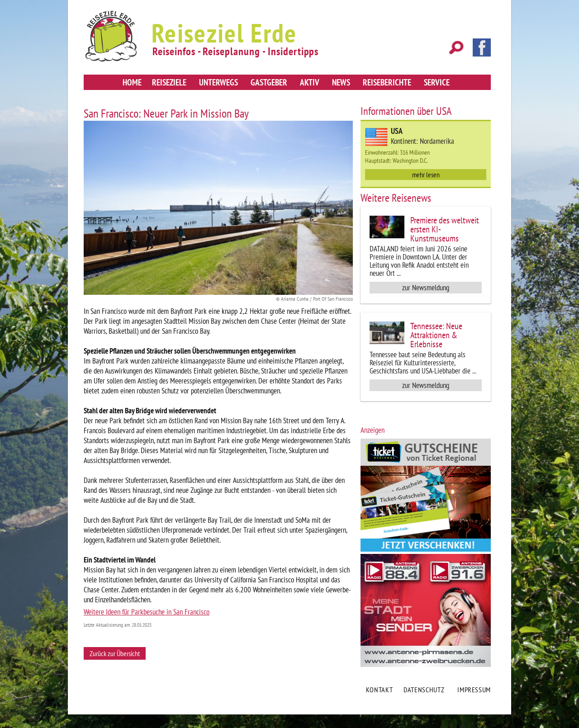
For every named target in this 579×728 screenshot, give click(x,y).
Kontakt (379, 690)
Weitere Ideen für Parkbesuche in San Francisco (147, 612)
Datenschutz (424, 690)
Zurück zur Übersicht (115, 653)
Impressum (474, 690)
